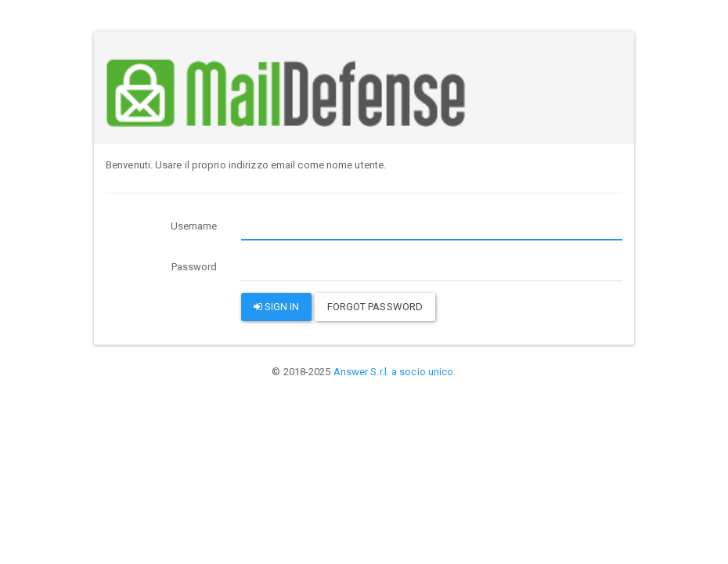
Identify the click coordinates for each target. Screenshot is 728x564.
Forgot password (375, 307)
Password (195, 267)
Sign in (277, 307)
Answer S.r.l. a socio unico (394, 372)
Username (194, 226)
